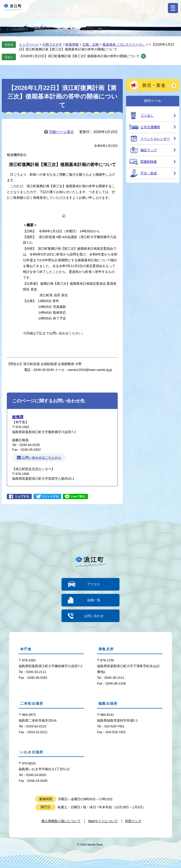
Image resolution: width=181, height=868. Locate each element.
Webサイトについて (103, 821)
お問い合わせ (94, 616)
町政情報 (72, 44)
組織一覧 (94, 600)
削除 (143, 56)
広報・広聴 (91, 44)
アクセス (94, 584)
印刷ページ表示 (62, 132)
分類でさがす (52, 44)
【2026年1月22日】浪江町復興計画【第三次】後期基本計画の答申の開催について (79, 56)
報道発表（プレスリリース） (124, 44)
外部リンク (133, 821)
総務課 (18, 417)
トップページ (29, 44)
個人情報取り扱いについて (61, 821)
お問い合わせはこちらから (42, 458)
